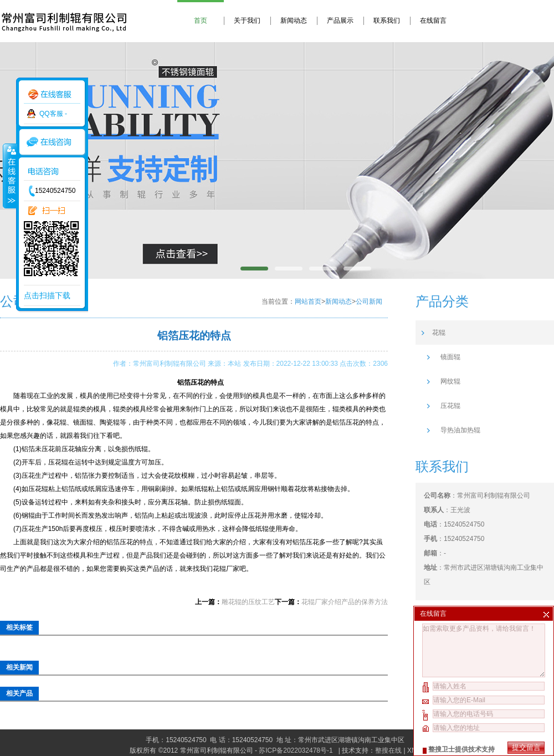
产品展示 (340, 21)
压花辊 (450, 406)
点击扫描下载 (47, 295)
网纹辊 (450, 381)
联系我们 (387, 21)
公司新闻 (369, 302)
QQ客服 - (53, 114)
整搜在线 (388, 750)
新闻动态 (294, 21)
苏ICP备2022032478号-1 (297, 750)
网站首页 (308, 302)
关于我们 (247, 21)
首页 (201, 21)
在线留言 (433, 21)
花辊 (439, 333)
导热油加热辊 (460, 430)
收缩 (9, 176)
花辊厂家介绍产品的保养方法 (345, 602)
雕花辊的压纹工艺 (248, 602)
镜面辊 (450, 357)
